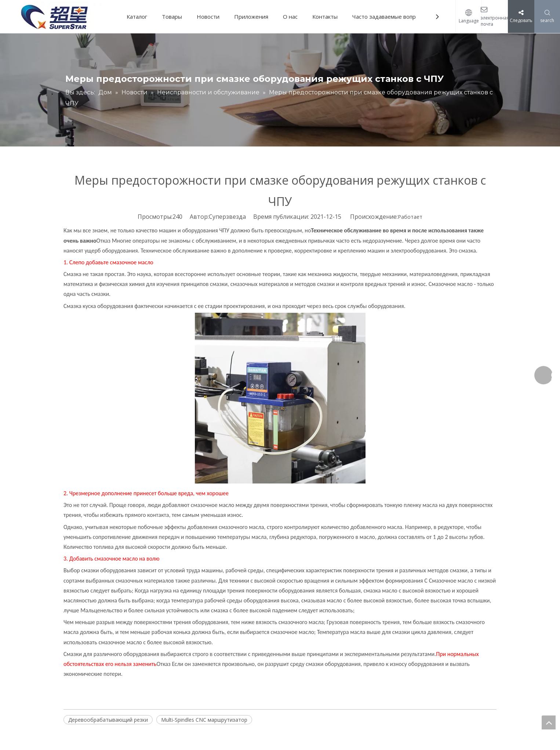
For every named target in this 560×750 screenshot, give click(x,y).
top (549, 722)
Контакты (325, 17)
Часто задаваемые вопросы (389, 17)
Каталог (137, 17)
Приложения (251, 17)
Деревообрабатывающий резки (108, 720)
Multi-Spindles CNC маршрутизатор (204, 720)
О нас (290, 17)
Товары (172, 17)
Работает (410, 217)
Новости (208, 17)
